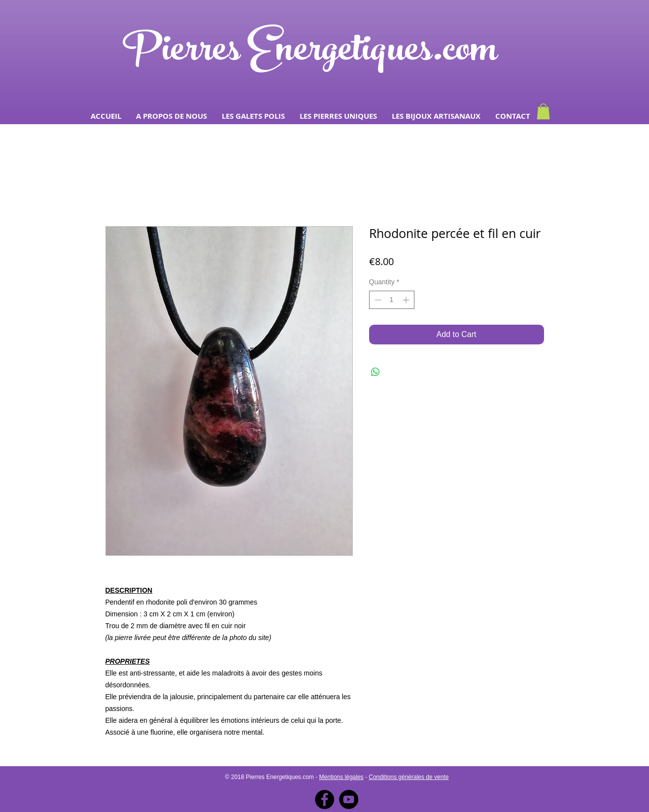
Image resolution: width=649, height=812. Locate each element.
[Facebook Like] (530, 83)
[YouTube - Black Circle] (349, 799)
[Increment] (407, 300)
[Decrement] (377, 300)
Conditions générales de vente (409, 777)
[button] (253, 116)
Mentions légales (342, 777)
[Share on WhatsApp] (376, 372)
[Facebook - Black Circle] (324, 799)
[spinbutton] (392, 300)
